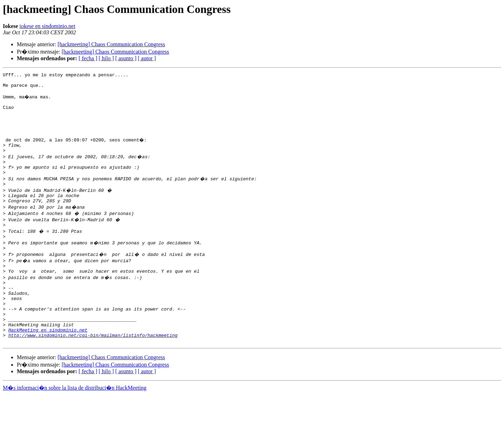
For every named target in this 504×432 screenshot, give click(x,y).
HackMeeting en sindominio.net (48, 365)
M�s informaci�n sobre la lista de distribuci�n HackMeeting (75, 426)
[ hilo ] (106, 58)
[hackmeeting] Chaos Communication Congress (111, 44)
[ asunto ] (126, 58)
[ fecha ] (88, 58)
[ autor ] (147, 58)
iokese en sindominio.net (48, 26)
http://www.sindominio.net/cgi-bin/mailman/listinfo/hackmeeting (93, 372)
